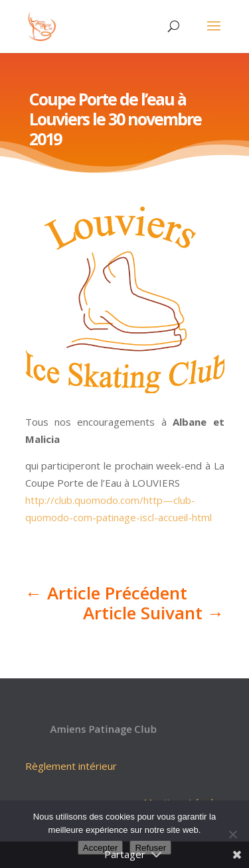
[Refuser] (232, 834)
